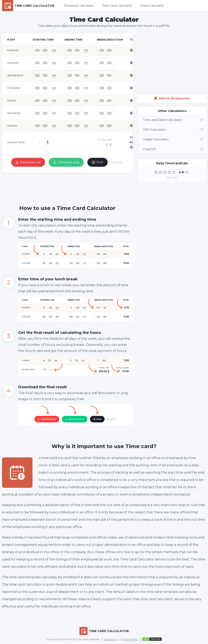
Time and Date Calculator (173, 120)
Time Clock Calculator (117, 6)
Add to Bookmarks (172, 97)
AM (54, 50)
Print (97, 162)
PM (86, 50)
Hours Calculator (152, 6)
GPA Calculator (173, 130)
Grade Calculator (173, 139)
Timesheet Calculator (79, 6)
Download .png (66, 162)
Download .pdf (28, 162)
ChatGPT (173, 149)
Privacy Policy (129, 639)
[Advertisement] (76, 186)
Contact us (110, 639)
